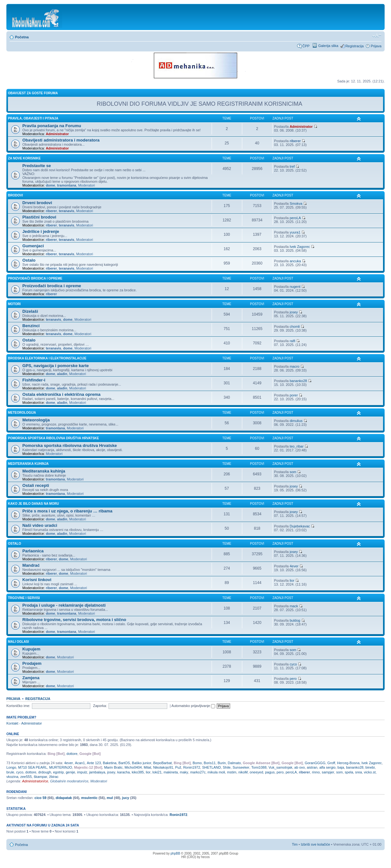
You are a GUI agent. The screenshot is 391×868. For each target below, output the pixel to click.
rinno (316, 772)
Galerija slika (328, 46)
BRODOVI (15, 195)
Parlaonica (33, 551)
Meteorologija (36, 420)
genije (70, 772)
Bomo (197, 763)
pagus (270, 772)
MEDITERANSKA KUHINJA (28, 464)
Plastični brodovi (39, 217)
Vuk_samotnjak (280, 767)
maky (184, 772)
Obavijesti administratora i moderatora (61, 140)
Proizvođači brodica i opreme (52, 286)
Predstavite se (37, 166)
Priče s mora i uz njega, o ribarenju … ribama (67, 511)
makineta (171, 772)
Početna (22, 37)
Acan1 (80, 763)
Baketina (110, 763)
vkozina (12, 777)
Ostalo (29, 260)
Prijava (376, 46)
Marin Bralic (113, 767)
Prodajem (32, 663)
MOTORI (14, 304)
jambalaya (97, 772)
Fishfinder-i (34, 380)
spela (349, 772)
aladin (62, 374)
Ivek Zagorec (300, 247)
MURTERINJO (61, 767)
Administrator (57, 134)
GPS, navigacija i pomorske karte (56, 366)
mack (294, 606)
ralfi (292, 341)
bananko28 (298, 381)
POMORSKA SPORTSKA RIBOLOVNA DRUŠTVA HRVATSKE (53, 438)
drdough (45, 772)
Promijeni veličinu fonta (377, 36)
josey (294, 312)
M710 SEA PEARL (33, 767)
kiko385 (138, 772)
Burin (222, 763)
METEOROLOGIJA (22, 413)
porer (294, 395)
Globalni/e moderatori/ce (69, 781)
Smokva (296, 204)
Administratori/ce (35, 781)
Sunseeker (241, 767)
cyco (293, 664)
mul (110, 798)
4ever (294, 566)
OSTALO (15, 544)
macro (294, 366)
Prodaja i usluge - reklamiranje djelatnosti (64, 605)
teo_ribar (296, 446)
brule (10, 772)
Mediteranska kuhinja (44, 471)
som (293, 472)
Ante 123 (94, 763)
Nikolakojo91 (163, 767)
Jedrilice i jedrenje (41, 231)
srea (358, 772)
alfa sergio (327, 767)
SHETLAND (211, 767)
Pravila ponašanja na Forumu (52, 126)
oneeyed (256, 772)
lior (292, 580)
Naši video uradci (40, 525)
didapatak (64, 798)
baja (341, 767)
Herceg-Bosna (348, 763)
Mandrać (31, 565)
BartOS (124, 763)
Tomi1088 (259, 767)
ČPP (306, 46)
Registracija (354, 46)
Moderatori (87, 185)
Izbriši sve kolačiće (315, 844)
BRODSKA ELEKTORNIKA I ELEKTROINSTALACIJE (47, 358)
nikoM (243, 772)
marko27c (198, 772)
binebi (370, 767)
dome (50, 185)
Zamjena (31, 678)
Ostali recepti (36, 485)
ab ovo (300, 767)
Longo (11, 767)
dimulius (296, 421)
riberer (295, 141)
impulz (82, 772)
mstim (232, 772)
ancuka (295, 261)
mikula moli (216, 772)
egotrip (58, 772)
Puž (178, 767)
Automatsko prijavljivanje (193, 706)
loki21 (157, 772)
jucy (126, 798)
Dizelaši (30, 311)
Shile (227, 767)
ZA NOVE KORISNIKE (24, 158)
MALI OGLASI (19, 642)
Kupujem (31, 649)
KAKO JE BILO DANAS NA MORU (34, 504)
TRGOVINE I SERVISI (24, 598)
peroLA (295, 218)
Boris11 (210, 763)
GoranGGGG (315, 763)
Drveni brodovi (37, 203)
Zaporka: (100, 706)
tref (292, 166)
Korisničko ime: (18, 706)
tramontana (67, 185)
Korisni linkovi (37, 580)
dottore (72, 754)
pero (293, 679)
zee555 (26, 777)
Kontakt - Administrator (24, 723)
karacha (123, 772)
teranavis (66, 211)
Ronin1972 (192, 767)
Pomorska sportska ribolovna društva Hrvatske (70, 446)
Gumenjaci (33, 246)
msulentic (89, 798)
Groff (331, 763)
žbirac (54, 777)
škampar (41, 777)
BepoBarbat (162, 763)
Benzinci (31, 326)
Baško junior (142, 763)
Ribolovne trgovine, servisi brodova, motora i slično (74, 620)
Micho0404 (133, 767)
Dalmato (234, 763)
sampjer (328, 772)
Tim (295, 844)
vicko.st (370, 772)
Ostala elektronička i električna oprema (61, 394)
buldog (295, 620)
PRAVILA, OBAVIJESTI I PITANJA (33, 118)
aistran (312, 767)
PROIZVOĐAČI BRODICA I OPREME (35, 278)
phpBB (175, 853)
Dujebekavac (300, 526)
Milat (147, 767)
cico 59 (40, 798)
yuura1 (295, 232)
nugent (295, 287)
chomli (295, 326)
